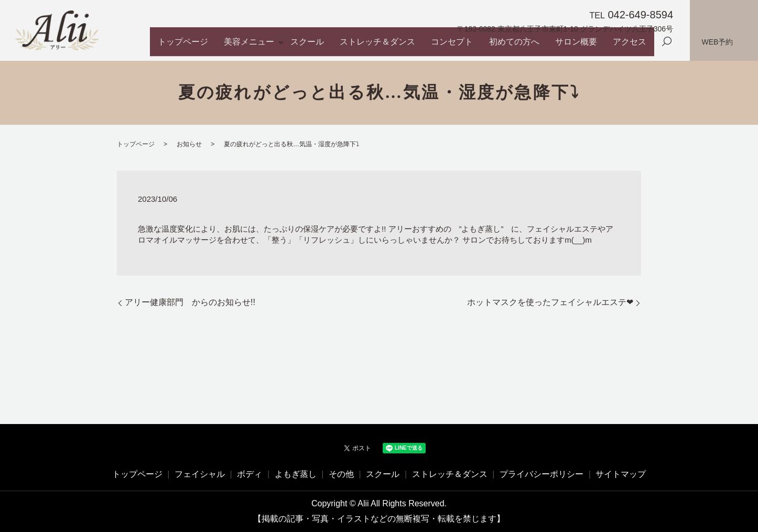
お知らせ (189, 144)
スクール (364, 47)
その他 (341, 474)
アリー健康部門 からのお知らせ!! (190, 302)
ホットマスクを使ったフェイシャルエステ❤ (550, 302)
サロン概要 (591, 47)
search (667, 48)
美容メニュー (313, 47)
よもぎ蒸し (296, 474)
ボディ (250, 474)
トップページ (257, 47)
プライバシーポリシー (542, 474)
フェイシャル (200, 474)
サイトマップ (621, 474)
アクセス (634, 47)
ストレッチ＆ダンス (424, 47)
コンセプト (487, 47)
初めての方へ (539, 47)
